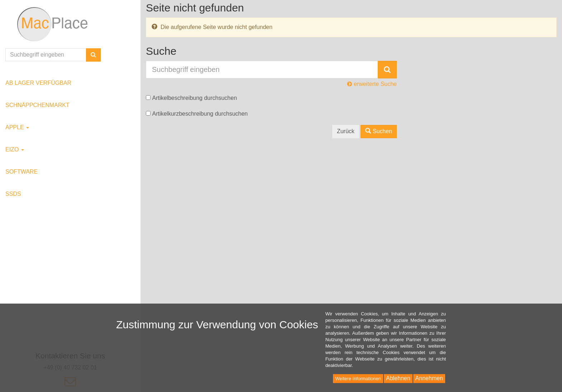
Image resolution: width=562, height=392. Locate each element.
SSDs (13, 194)
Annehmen (429, 378)
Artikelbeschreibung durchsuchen (194, 98)
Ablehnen (398, 378)
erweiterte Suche (372, 84)
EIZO (15, 149)
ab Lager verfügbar (38, 83)
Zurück (346, 131)
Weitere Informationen (358, 379)
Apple (17, 127)
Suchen (379, 131)
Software (22, 172)
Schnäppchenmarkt (37, 105)
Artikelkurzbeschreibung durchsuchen (200, 114)
